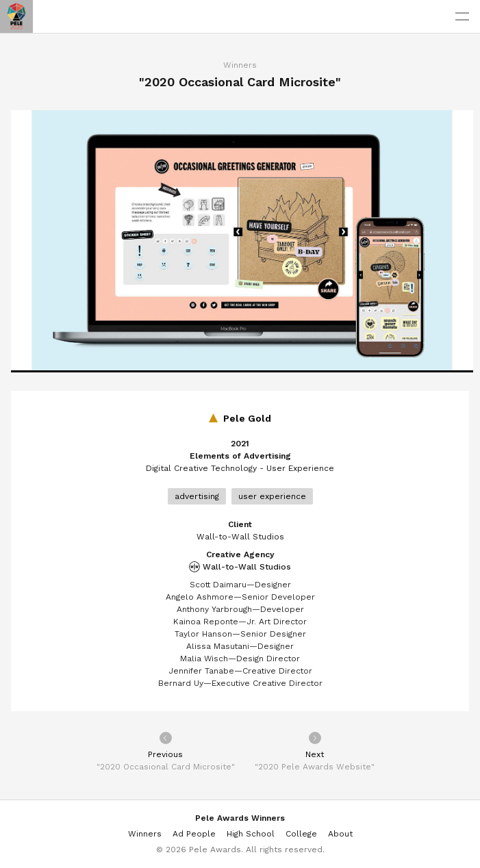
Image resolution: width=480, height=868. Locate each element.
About (340, 834)
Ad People (194, 834)
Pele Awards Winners (240, 818)
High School (251, 834)
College (301, 834)
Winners (240, 65)
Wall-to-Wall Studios (240, 567)
